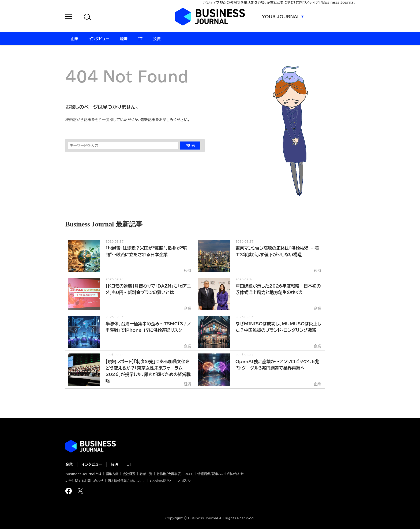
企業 (69, 464)
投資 (157, 39)
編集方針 (112, 474)
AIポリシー (186, 481)
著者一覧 (146, 474)
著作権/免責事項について (175, 474)
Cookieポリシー (162, 481)
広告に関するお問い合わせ (84, 481)
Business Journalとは (83, 474)
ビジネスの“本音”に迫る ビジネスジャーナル (91, 446)
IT (129, 464)
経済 (115, 464)
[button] (69, 18)
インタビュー (92, 464)
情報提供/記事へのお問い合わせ (221, 474)
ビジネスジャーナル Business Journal (210, 17)
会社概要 (129, 474)
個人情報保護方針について (127, 481)
